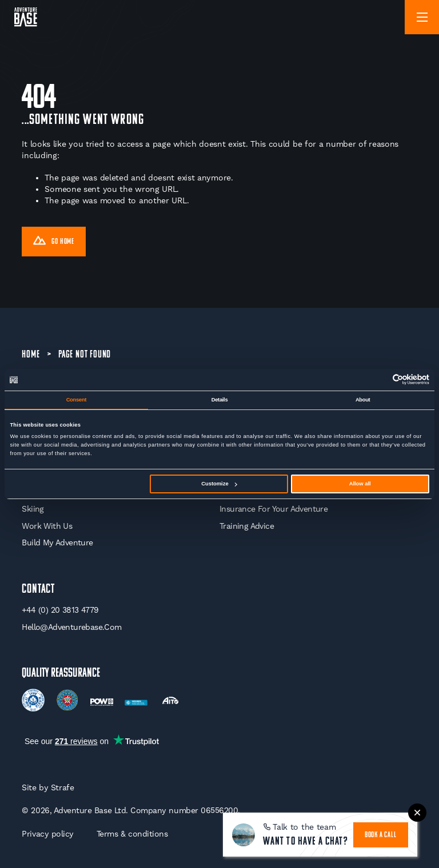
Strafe (63, 787)
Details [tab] (220, 400)
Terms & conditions (132, 834)
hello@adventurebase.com (71, 627)
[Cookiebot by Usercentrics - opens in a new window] (379, 379)
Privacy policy (47, 834)
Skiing (33, 509)
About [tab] (363, 400)
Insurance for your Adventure (274, 509)
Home (31, 355)
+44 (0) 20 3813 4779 (60, 610)
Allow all (360, 484)
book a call (381, 835)
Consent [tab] (76, 400)
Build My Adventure (57, 542)
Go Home (54, 242)
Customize (219, 484)
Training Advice (247, 526)
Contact (38, 590)
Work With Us (47, 526)
